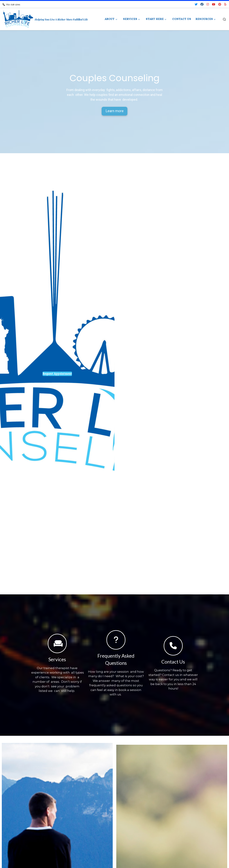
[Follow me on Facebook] (202, 5)
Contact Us (173, 662)
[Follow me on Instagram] (208, 5)
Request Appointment (57, 374)
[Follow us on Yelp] (225, 5)
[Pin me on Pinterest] (220, 5)
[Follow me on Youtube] (214, 5)
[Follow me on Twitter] (196, 5)
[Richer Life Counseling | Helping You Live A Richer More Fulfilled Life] (18, 18)
